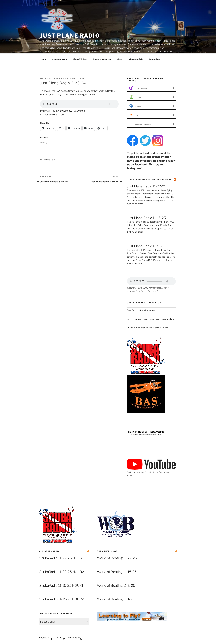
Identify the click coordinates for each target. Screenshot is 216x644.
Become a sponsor (102, 59)
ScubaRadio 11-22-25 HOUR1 (61, 558)
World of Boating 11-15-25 (117, 572)
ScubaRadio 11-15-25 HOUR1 (61, 585)
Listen (120, 59)
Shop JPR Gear (80, 59)
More (61, 115)
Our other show (49, 551)
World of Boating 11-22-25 (117, 558)
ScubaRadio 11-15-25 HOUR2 (61, 599)
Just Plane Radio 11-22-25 (147, 186)
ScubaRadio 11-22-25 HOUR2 (62, 572)
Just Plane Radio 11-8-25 (146, 246)
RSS (55, 115)
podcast (50, 160)
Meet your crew (59, 59)
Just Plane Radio (70, 36)
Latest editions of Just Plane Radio (150, 180)
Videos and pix (136, 59)
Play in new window (61, 111)
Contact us (154, 59)
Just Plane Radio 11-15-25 (146, 218)
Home (43, 59)
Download (79, 111)
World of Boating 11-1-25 (116, 599)
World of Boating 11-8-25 (116, 585)
